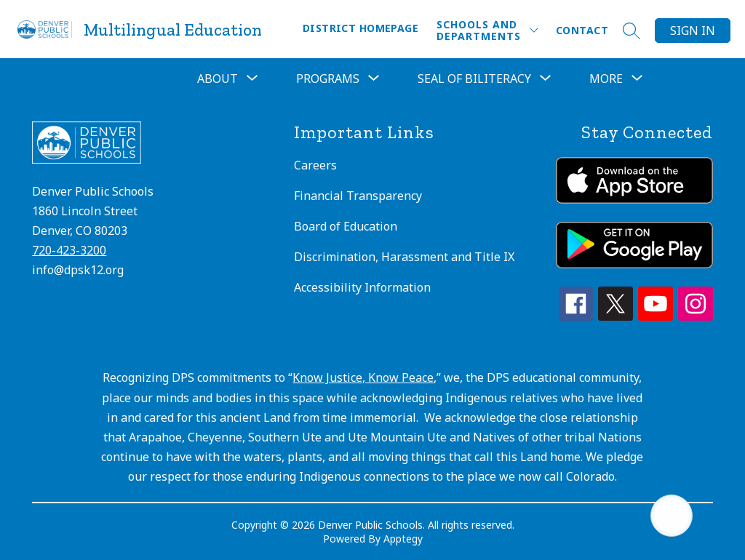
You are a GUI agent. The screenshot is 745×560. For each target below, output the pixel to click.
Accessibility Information (362, 287)
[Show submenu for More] (606, 79)
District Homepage (360, 28)
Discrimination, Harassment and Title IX (404, 257)
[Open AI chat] (672, 516)
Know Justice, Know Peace (363, 377)
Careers (315, 165)
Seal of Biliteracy (474, 79)
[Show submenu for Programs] (328, 79)
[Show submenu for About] (218, 79)
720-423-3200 (69, 250)
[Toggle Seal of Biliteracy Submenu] (546, 79)
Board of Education (346, 226)
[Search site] (632, 31)
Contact (582, 30)
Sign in (693, 31)
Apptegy (403, 539)
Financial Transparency (358, 196)
